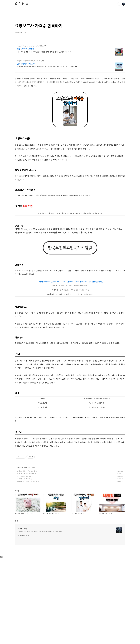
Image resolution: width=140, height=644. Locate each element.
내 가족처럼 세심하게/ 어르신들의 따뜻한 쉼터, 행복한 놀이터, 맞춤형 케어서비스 (45, 52)
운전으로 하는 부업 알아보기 (26, 502)
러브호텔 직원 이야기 (23, 507)
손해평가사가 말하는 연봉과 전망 (27, 510)
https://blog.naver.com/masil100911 (30, 46)
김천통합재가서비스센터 (27, 64)
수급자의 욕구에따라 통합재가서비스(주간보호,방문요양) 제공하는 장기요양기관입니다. (47, 66)
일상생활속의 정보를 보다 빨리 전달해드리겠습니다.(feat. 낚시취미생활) (40, 560)
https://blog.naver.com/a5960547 (29, 61)
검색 (119, 4)
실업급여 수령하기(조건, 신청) (26, 500)
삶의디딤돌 (22, 4)
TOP (2, 586)
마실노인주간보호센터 (26, 49)
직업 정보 (20, 496)
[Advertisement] (70, 464)
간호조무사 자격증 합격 (24, 505)
